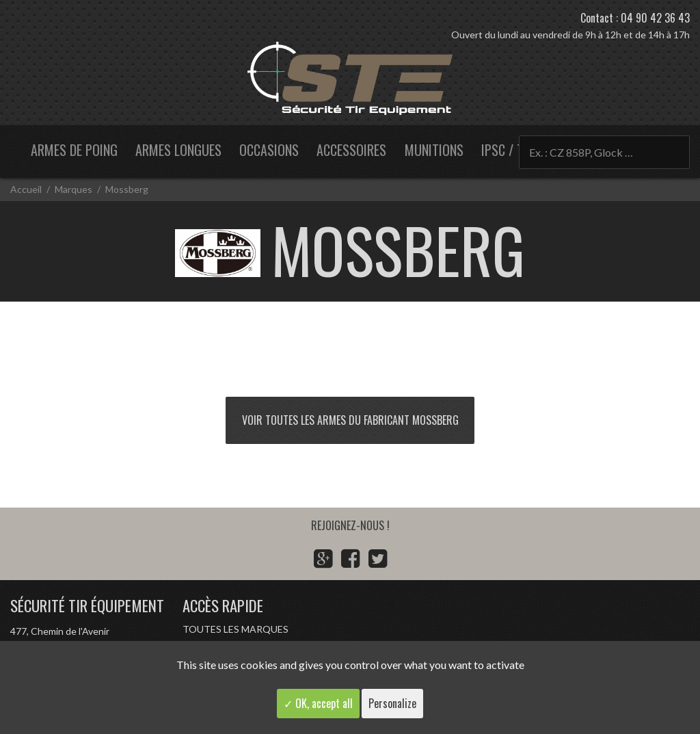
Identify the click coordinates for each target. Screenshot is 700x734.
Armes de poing (74, 150)
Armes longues (178, 150)
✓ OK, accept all (318, 703)
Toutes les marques (235, 629)
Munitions (434, 150)
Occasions (269, 150)
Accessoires (351, 150)
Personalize (392, 703)
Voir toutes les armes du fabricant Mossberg (350, 420)
